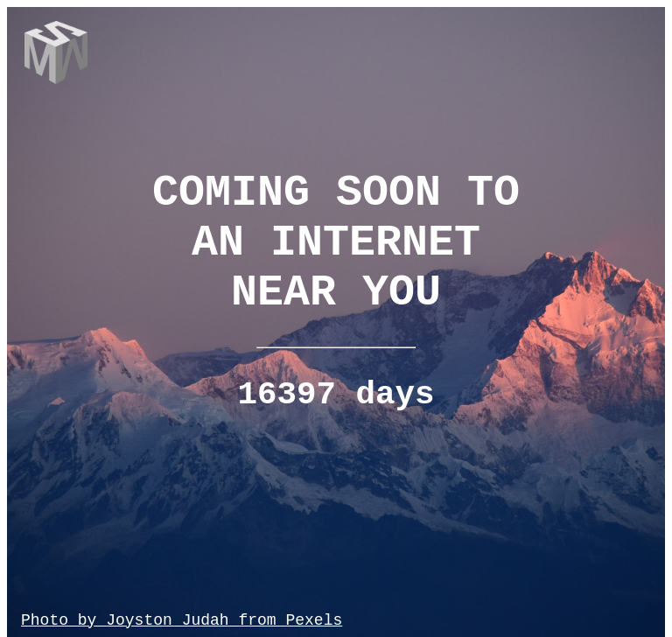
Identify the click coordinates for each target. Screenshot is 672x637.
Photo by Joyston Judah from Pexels (182, 620)
